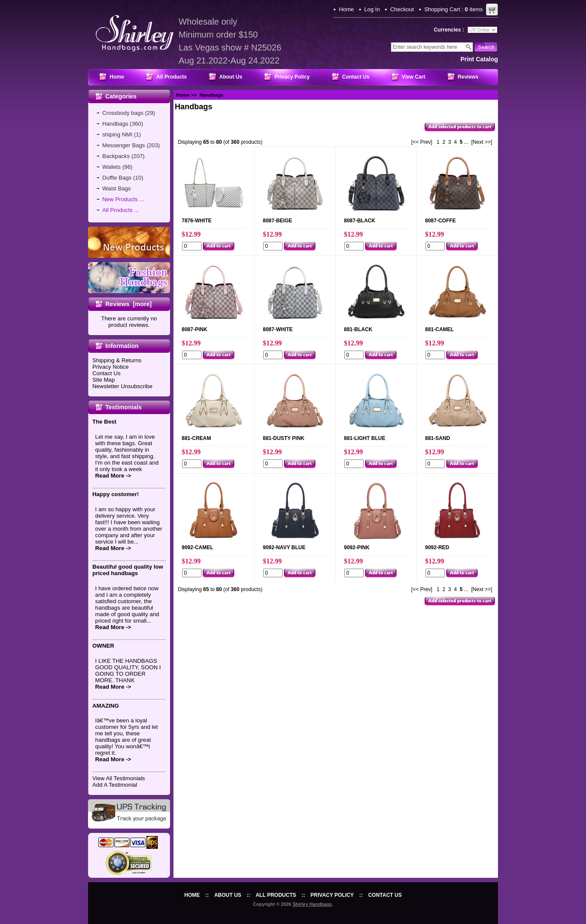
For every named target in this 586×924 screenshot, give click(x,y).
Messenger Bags (124, 145)
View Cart (413, 77)
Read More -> (113, 476)
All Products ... (121, 210)
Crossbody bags (123, 113)
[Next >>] (482, 142)
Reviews (468, 77)
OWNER (103, 646)
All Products (172, 77)
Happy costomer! (116, 494)
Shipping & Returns (117, 360)
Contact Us (356, 77)
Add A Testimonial (115, 785)
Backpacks (116, 156)
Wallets (112, 167)
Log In (372, 9)
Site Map (104, 380)
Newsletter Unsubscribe (122, 386)
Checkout (402, 9)
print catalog (479, 59)
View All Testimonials (119, 778)
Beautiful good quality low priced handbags (128, 570)
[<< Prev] (422, 142)
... (466, 142)
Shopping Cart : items (454, 9)
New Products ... (123, 199)
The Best (104, 422)
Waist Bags (117, 188)
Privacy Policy (292, 77)
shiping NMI (117, 134)
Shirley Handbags (312, 904)
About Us (231, 77)
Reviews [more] (128, 304)
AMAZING (106, 706)
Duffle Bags (117, 178)
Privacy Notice (110, 367)
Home (346, 9)
